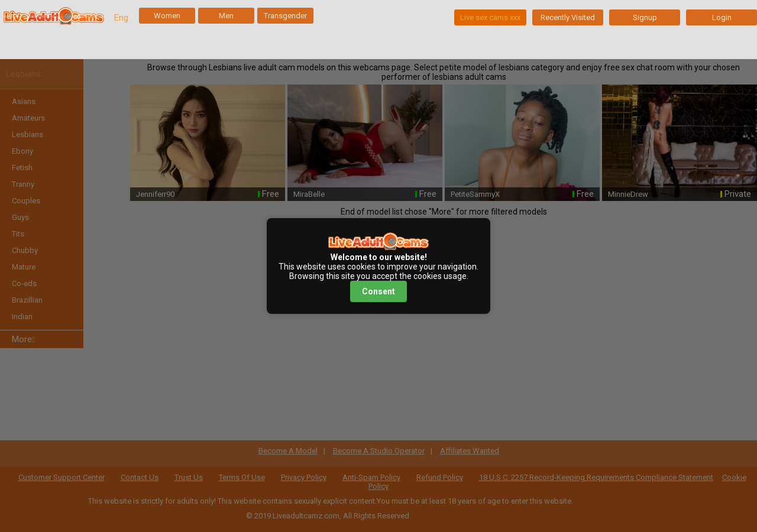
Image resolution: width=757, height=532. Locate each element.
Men (226, 16)
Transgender (285, 16)
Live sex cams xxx (490, 17)
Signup (645, 17)
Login (722, 17)
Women (167, 16)
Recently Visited (568, 17)
